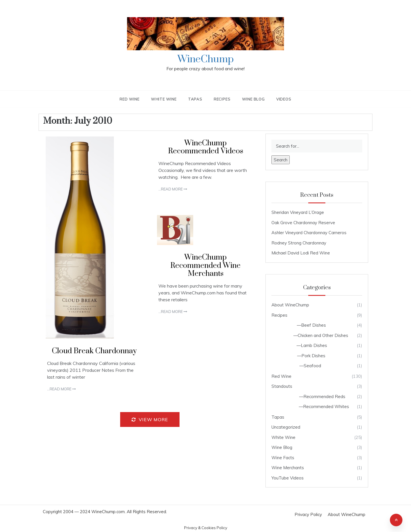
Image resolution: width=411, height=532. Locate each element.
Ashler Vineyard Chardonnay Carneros (309, 233)
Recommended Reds (324, 397)
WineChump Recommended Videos (206, 147)
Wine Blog (253, 99)
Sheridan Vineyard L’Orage (298, 212)
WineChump (206, 59)
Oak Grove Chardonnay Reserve (303, 223)
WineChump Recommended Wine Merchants (205, 266)
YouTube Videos (288, 478)
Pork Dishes (313, 356)
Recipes (222, 99)
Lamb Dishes (314, 345)
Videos (284, 99)
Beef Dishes (314, 325)
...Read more (62, 389)
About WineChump (290, 305)
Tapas (195, 99)
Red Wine (129, 99)
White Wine (164, 99)
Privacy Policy (308, 514)
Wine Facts (283, 458)
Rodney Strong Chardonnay (299, 243)
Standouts (282, 386)
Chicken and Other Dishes (323, 335)
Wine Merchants (288, 468)
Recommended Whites (326, 406)
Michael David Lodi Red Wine (301, 253)
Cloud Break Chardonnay (94, 351)
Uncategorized (286, 427)
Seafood (312, 366)
